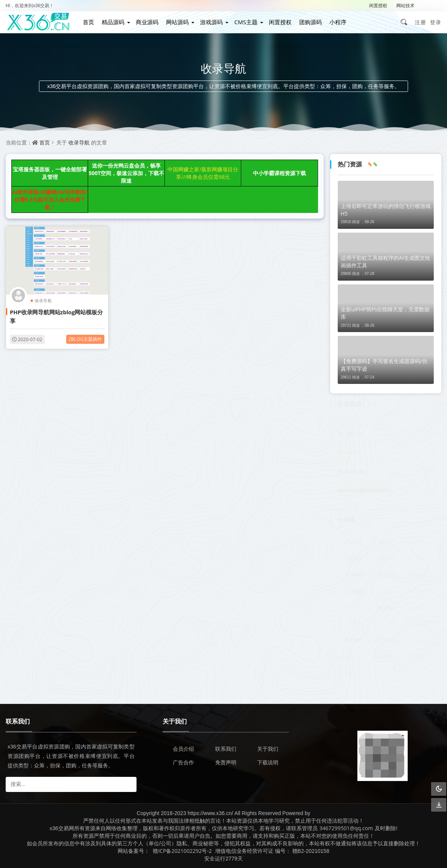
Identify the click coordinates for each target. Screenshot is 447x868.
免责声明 (226, 762)
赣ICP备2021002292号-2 (182, 851)
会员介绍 (183, 749)
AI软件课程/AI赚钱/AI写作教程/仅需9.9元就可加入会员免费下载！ (50, 200)
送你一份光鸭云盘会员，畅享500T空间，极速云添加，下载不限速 (126, 173)
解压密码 (432, 5)
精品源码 (113, 22)
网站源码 (177, 22)
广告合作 (183, 762)
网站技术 (405, 5)
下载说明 (268, 762)
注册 (421, 22)
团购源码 (310, 22)
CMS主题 (246, 22)
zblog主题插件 (85, 339)
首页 (88, 22)
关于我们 (268, 749)
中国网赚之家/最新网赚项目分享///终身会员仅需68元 (203, 173)
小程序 (338, 22)
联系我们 (226, 749)
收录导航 (79, 142)
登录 (436, 22)
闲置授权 (378, 5)
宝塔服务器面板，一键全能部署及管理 (50, 173)
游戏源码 (211, 22)
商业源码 (147, 22)
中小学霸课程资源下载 (279, 173)
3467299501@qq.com (346, 828)
